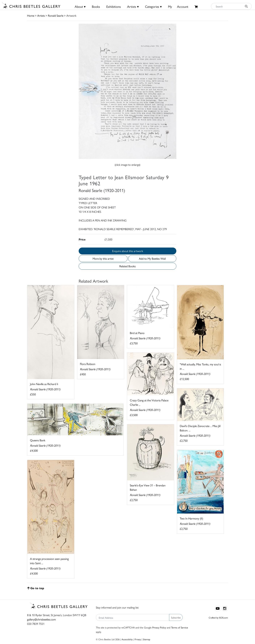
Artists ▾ (133, 6)
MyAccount (178, 6)
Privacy (138, 639)
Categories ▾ (153, 6)
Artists (41, 15)
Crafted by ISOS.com (218, 617)
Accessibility (127, 639)
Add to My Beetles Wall (152, 258)
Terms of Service (180, 627)
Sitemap (147, 639)
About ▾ (80, 6)
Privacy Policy (159, 627)
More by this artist (103, 258)
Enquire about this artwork (128, 251)
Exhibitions (114, 6)
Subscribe (176, 617)
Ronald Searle (56, 15)
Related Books (128, 266)
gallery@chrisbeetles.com (41, 619)
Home (31, 15)
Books (96, 6)
